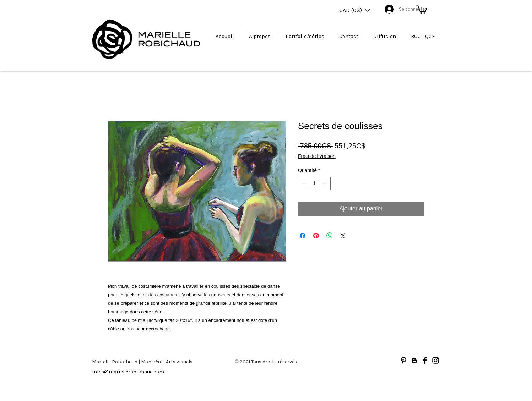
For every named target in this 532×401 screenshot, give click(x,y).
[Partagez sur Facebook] (303, 236)
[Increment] (325, 184)
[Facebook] (425, 360)
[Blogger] (414, 360)
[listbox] (355, 10)
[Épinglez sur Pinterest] (316, 236)
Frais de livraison (317, 156)
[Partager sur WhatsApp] (330, 236)
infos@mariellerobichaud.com (128, 372)
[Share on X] (343, 236)
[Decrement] (303, 184)
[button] (355, 10)
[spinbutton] (314, 184)
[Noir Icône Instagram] (436, 360)
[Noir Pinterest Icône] (404, 360)
